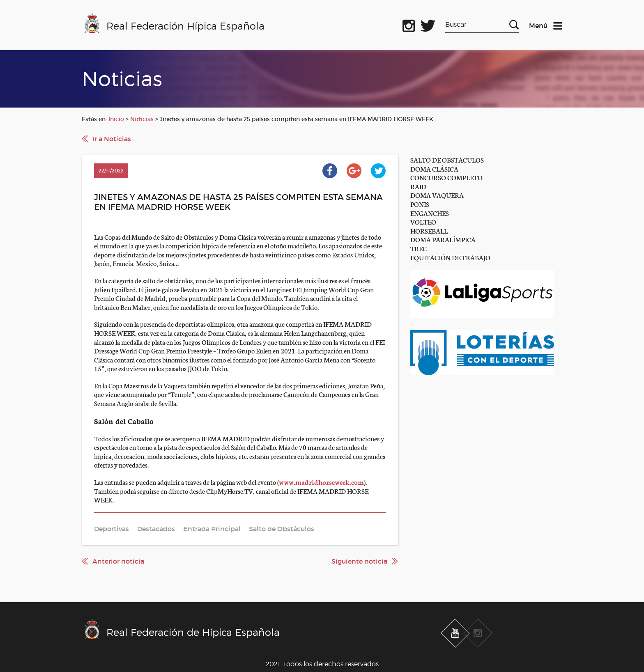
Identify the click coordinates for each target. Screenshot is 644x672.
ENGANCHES (430, 213)
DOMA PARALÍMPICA (443, 239)
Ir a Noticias (112, 139)
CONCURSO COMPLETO (446, 177)
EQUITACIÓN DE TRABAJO (450, 257)
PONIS (420, 204)
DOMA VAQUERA (437, 195)
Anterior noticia (118, 561)
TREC (419, 248)
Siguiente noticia (359, 561)
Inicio (116, 119)
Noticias (142, 119)
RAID (418, 186)
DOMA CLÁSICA (434, 169)
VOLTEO (423, 221)
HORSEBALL (429, 230)
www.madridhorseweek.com (321, 482)
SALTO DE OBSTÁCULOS (447, 159)
